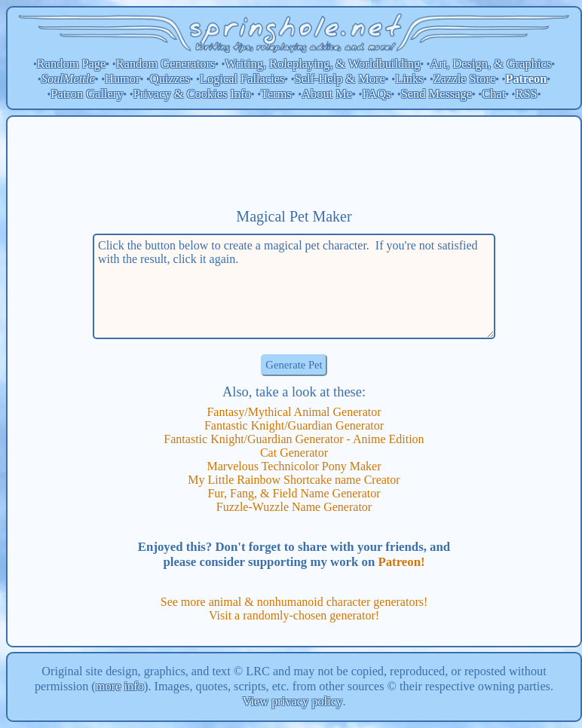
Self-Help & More (340, 79)
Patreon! (401, 562)
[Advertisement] (294, 162)
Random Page (72, 64)
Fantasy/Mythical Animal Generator (294, 412)
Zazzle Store (464, 79)
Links (409, 79)
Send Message (436, 94)
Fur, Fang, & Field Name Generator (294, 493)
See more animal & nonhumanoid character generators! (294, 602)
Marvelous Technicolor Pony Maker (294, 466)
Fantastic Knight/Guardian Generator (294, 425)
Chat (493, 94)
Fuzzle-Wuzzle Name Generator (294, 507)
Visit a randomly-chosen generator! (294, 615)
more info (120, 686)
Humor (122, 79)
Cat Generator (294, 453)
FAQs (376, 94)
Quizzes (170, 79)
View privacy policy (293, 701)
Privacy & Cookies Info (192, 94)
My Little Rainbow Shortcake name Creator (294, 480)
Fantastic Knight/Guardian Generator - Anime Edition (294, 439)
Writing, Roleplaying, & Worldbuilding (323, 64)
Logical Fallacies (242, 79)
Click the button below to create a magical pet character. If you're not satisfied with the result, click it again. (294, 286)
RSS (527, 94)
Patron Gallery (87, 94)
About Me (327, 94)
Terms (276, 94)
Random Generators (166, 64)
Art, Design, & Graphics (490, 64)
